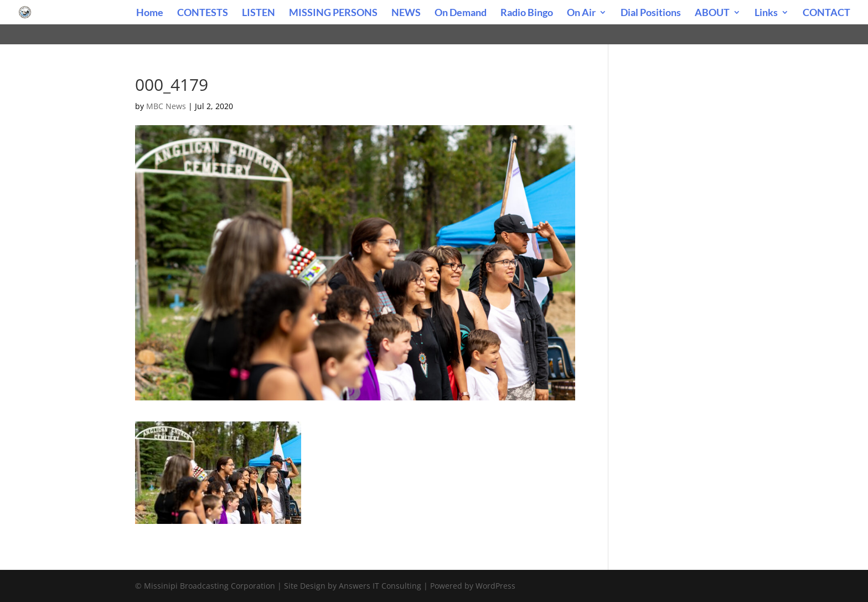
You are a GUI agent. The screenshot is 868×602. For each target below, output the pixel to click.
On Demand (461, 13)
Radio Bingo (527, 13)
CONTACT (826, 13)
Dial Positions (651, 13)
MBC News (166, 106)
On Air (581, 13)
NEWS (406, 13)
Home (150, 13)
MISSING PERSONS (333, 13)
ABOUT (712, 13)
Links (766, 13)
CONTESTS (203, 13)
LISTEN (259, 13)
